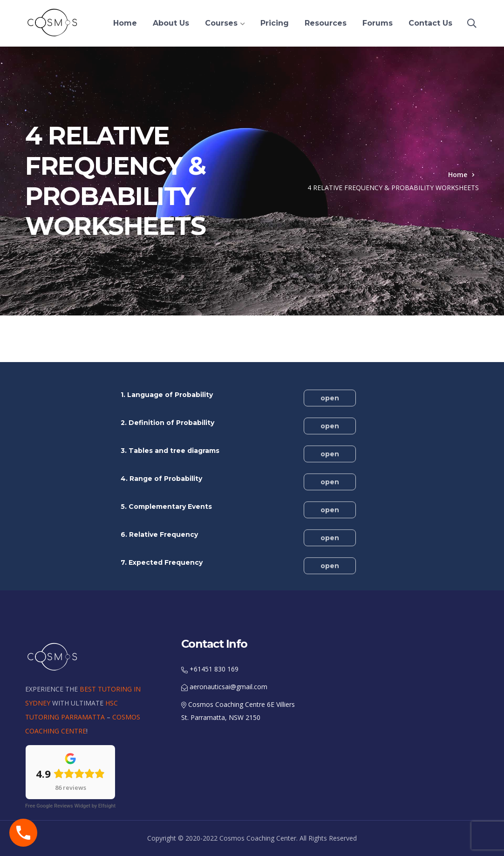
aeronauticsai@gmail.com (224, 687)
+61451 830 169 (210, 669)
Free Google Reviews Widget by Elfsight (70, 806)
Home (458, 175)
